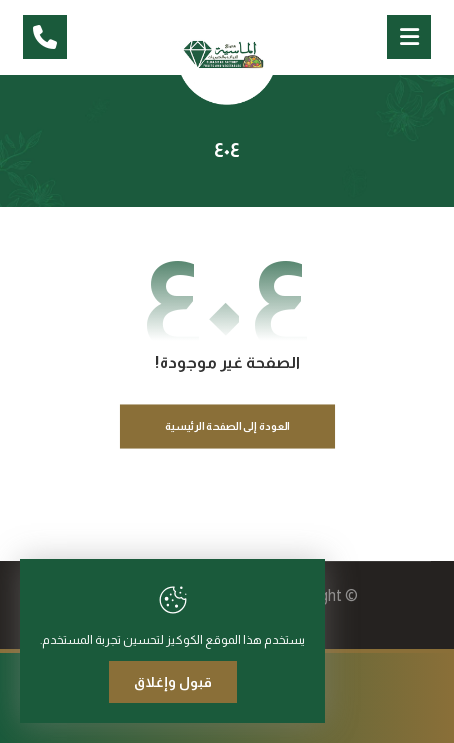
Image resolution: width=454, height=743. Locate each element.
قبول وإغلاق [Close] (173, 682)
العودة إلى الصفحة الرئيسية (226, 426)
